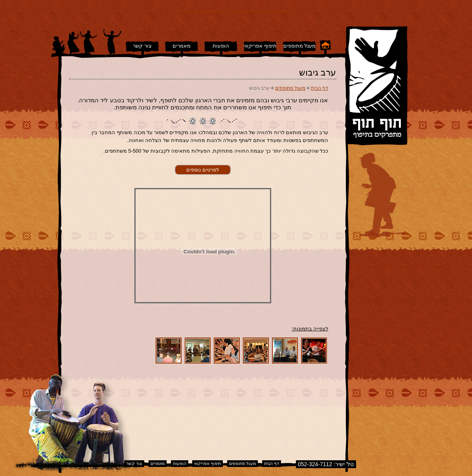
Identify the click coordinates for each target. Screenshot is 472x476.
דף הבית (285, 10)
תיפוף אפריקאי (238, 10)
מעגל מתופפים (264, 10)
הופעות (218, 10)
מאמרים (204, 10)
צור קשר (188, 10)
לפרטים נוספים (203, 170)
